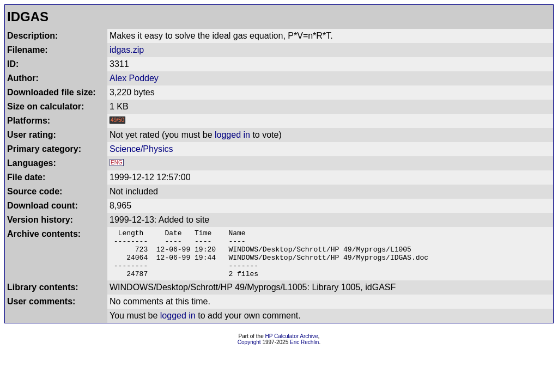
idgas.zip (127, 50)
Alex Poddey (134, 78)
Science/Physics (141, 149)
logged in (232, 135)
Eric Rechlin (304, 352)
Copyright (249, 352)
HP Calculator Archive (292, 346)
